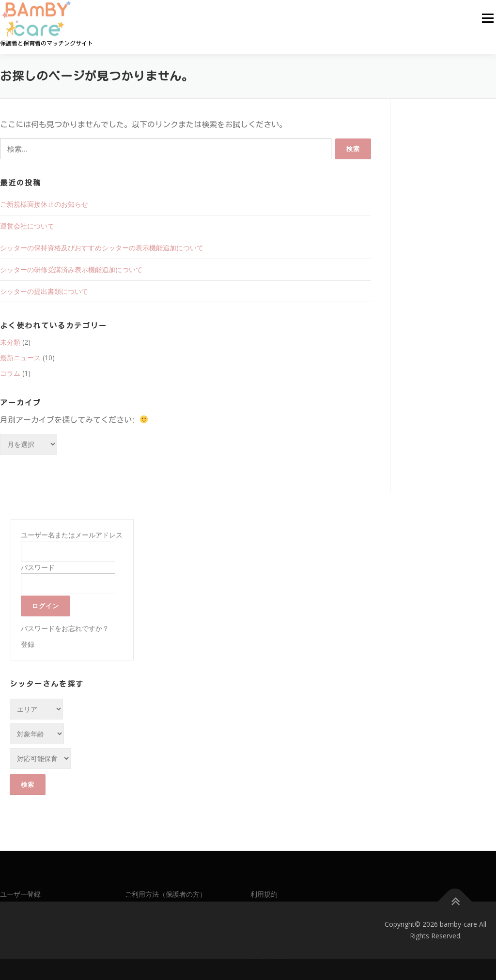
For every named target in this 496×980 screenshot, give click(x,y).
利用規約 (264, 894)
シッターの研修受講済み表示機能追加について (71, 269)
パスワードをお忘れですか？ (65, 628)
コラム (10, 373)
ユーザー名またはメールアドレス (72, 535)
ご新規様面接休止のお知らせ (44, 204)
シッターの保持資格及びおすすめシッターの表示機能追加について (102, 248)
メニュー (488, 18)
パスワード (38, 567)
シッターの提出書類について (44, 291)
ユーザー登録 (20, 894)
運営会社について (27, 226)
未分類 (10, 342)
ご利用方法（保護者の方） (166, 894)
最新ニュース (20, 358)
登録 (28, 644)
